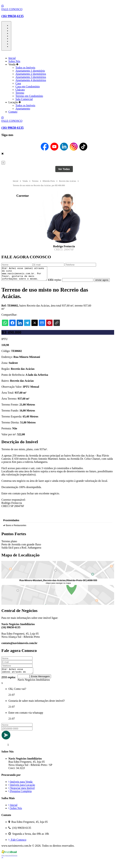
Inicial (12, 58)
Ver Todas (64, 169)
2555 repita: (9, 685)
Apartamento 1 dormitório (30, 71)
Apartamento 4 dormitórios (31, 80)
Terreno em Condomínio (29, 96)
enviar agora (9, 286)
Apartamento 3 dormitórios (31, 77)
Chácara (20, 90)
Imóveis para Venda (20, 789)
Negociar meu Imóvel (22, 795)
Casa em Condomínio (28, 86)
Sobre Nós (14, 61)
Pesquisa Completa (20, 799)
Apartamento (23, 109)
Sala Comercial (24, 99)
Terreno (20, 93)
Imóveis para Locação (22, 792)
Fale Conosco (17, 847)
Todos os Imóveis (25, 68)
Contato (13, 112)
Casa (18, 83)
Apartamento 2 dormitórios (31, 74)
